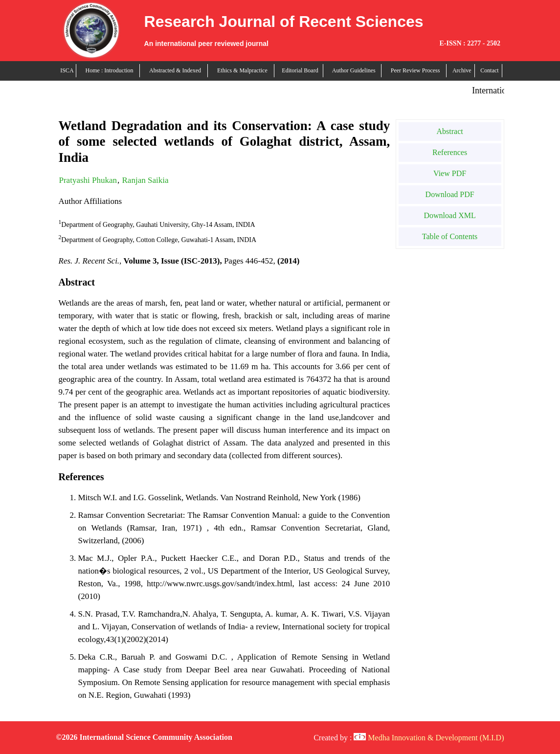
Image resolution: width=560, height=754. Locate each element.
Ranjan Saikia (146, 180)
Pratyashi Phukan (88, 180)
